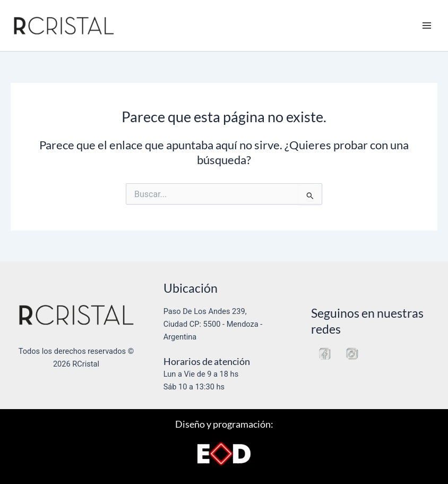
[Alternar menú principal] (427, 26)
